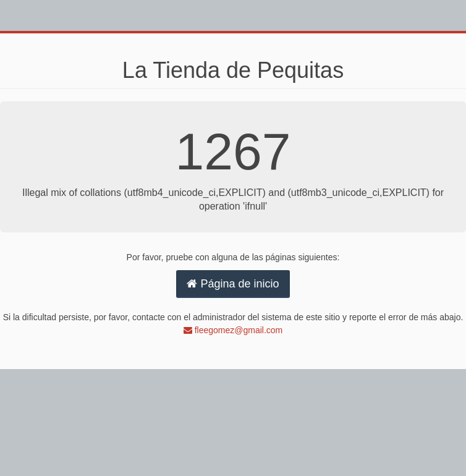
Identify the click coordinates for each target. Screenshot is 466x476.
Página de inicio (233, 284)
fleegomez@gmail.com (233, 330)
